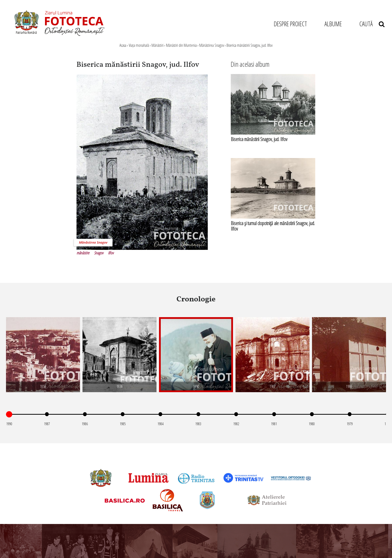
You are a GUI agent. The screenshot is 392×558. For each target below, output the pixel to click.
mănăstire (83, 253)
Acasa (123, 45)
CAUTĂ (372, 24)
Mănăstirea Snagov (212, 45)
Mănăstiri (157, 45)
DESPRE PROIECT (290, 24)
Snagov (99, 253)
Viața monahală (139, 45)
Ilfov (111, 253)
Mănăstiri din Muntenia (181, 45)
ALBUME (333, 24)
